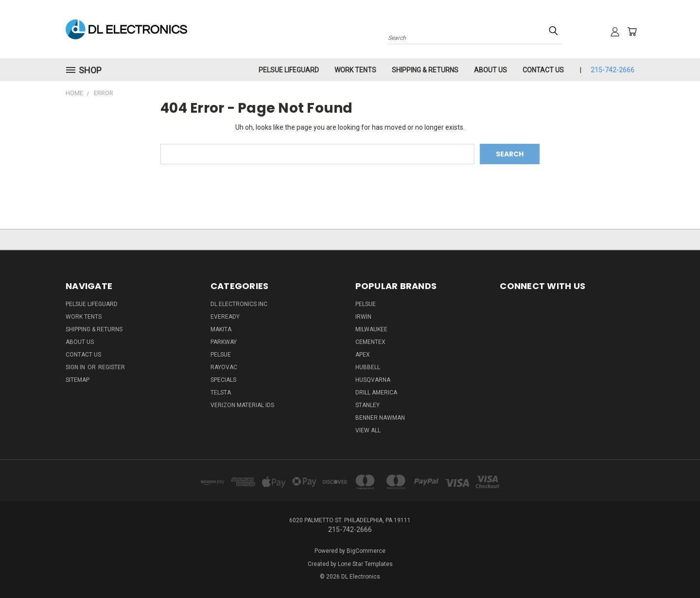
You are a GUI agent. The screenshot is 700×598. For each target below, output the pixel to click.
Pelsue (221, 355)
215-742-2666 (612, 70)
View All (368, 430)
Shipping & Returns (425, 70)
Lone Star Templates (365, 564)
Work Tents (355, 70)
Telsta (221, 393)
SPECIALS (223, 380)
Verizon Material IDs (242, 405)
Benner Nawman (380, 418)
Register (112, 367)
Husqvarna (373, 380)
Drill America (376, 393)
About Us (490, 70)
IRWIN (363, 317)
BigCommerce (366, 551)
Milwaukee (371, 329)
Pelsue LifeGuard (289, 70)
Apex (363, 355)
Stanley (367, 405)
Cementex (370, 342)
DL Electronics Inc (239, 304)
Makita (221, 329)
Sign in (76, 367)
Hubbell (368, 367)
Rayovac (224, 367)
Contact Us (543, 70)
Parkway (224, 342)
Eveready (225, 317)
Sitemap (78, 380)
